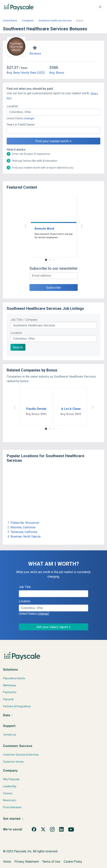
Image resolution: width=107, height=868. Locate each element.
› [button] (82, 226)
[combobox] (53, 112)
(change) (29, 118)
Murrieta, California (23, 527)
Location (16, 333)
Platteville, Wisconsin (25, 523)
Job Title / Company (24, 320)
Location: (13, 106)
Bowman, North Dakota (25, 537)
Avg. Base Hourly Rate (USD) (26, 73)
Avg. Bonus (57, 73)
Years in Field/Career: (21, 125)
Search (18, 347)
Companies (28, 21)
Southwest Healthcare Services (55, 21)
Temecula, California (24, 532)
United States (10, 21)
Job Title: (25, 587)
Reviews (35, 54)
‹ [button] (25, 226)
